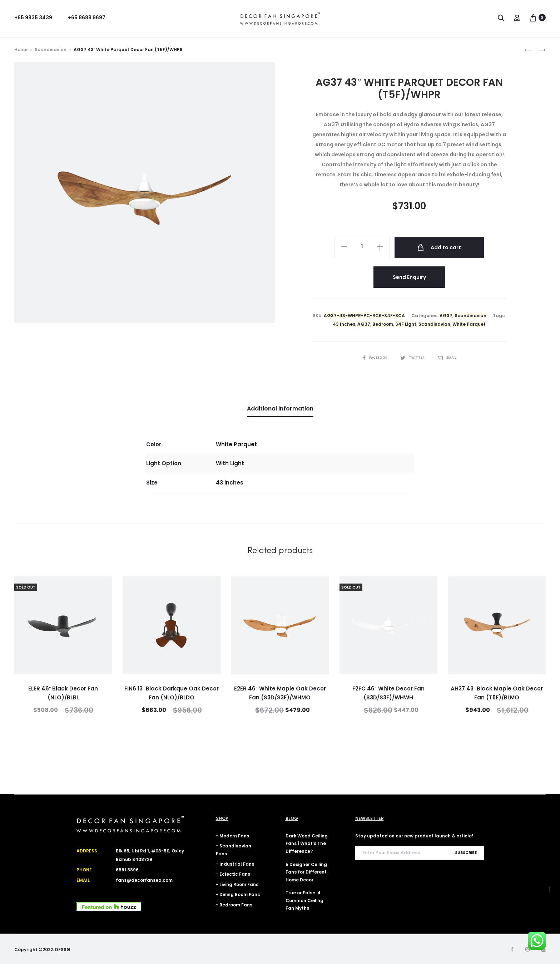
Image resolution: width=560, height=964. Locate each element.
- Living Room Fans (237, 883)
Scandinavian (51, 50)
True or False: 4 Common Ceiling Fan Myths (304, 899)
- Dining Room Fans (238, 893)
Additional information (280, 407)
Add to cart (440, 247)
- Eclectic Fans (233, 873)
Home (21, 50)
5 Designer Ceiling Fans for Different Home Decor (306, 871)
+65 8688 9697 (87, 18)
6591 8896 (127, 869)
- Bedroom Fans (234, 904)
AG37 (446, 314)
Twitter (414, 356)
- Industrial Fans (235, 863)
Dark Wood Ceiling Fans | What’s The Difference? (307, 842)
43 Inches (344, 323)
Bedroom (383, 323)
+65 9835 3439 (33, 18)
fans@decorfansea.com (144, 879)
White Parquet (469, 323)
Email (448, 356)
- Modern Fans (232, 835)
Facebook (375, 356)
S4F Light (406, 323)
